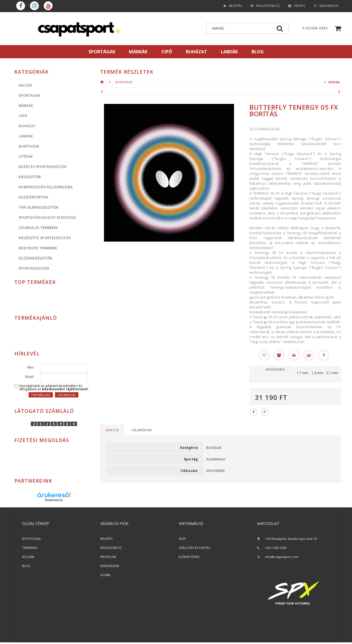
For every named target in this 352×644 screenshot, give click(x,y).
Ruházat (27, 126)
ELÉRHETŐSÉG (189, 557)
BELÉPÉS (106, 539)
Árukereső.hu (54, 500)
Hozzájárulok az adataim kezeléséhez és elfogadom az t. (54, 388)
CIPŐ (23, 116)
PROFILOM (108, 557)
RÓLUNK (28, 557)
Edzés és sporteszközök (43, 167)
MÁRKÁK (138, 52)
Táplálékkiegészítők (39, 207)
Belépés (236, 6)
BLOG (26, 566)
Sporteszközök (34, 268)
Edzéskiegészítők (35, 258)
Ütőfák (26, 157)
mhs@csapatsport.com (282, 557)
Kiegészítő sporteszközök (45, 238)
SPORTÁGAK (102, 52)
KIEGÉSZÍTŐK (30, 177)
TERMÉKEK (30, 548)
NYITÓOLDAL (32, 539)
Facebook (21, 6)
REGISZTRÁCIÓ (111, 548)
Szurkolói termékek (38, 228)
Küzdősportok (34, 197)
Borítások (29, 146)
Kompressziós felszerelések (46, 187)
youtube (48, 6)
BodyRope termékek (38, 248)
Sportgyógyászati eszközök (47, 218)
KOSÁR (105, 575)
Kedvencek (329, 6)
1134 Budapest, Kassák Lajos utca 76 (291, 539)
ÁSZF (182, 539)
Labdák (26, 136)
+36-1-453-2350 (276, 548)
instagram (34, 6)
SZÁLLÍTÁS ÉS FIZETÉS (194, 548)
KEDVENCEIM (110, 566)
